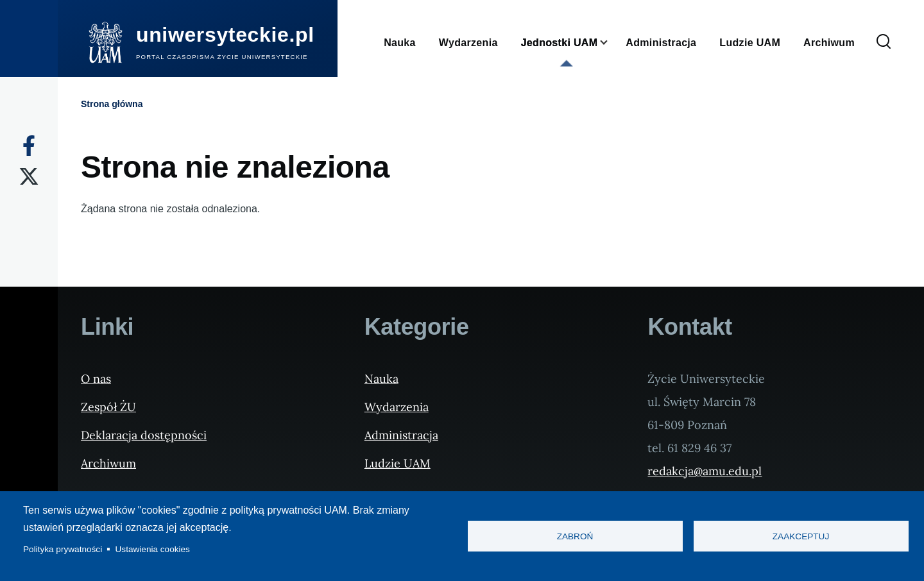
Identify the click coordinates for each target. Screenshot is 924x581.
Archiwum (108, 463)
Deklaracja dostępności (144, 435)
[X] (29, 176)
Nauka (381, 379)
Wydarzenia (397, 407)
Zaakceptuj (801, 536)
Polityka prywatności (63, 549)
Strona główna (112, 104)
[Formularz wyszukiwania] (884, 42)
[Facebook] (29, 146)
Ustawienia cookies (153, 549)
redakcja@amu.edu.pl (705, 471)
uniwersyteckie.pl (225, 35)
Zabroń (575, 536)
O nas (96, 379)
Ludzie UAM (398, 463)
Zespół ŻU (108, 407)
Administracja (401, 435)
